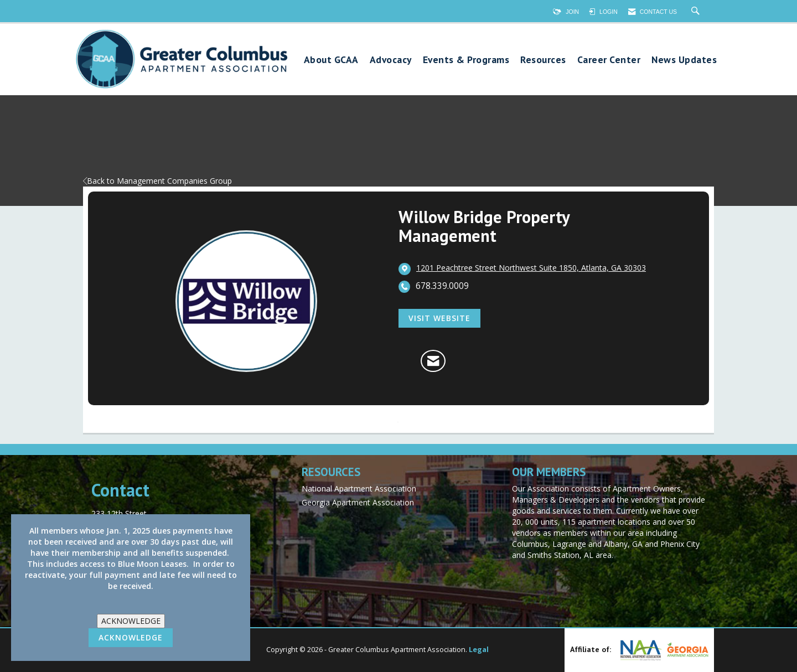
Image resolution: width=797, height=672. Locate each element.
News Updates (684, 60)
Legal (479, 650)
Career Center (609, 60)
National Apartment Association (359, 489)
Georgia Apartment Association (358, 502)
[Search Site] (697, 12)
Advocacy (391, 60)
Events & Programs (466, 60)
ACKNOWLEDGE (131, 621)
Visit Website (439, 318)
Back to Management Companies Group (157, 181)
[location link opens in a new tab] (531, 268)
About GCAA (331, 60)
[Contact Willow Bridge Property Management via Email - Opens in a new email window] (433, 361)
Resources (543, 60)
